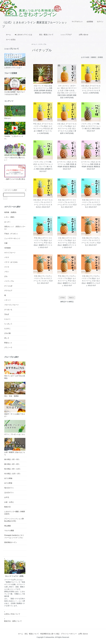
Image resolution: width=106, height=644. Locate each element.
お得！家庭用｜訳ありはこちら (15, 447)
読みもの (15, 112)
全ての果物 (8, 478)
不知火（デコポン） (11, 234)
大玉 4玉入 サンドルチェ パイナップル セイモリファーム (43, 278)
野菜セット (8, 343)
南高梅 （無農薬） (11, 212)
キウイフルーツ (10, 253)
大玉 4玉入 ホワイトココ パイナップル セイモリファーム (91, 202)
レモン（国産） (10, 217)
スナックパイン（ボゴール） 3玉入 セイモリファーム (67, 88)
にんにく (7, 319)
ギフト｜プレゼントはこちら (15, 428)
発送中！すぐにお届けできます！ (15, 408)
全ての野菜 (8, 483)
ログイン (99, 22)
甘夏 (6, 243)
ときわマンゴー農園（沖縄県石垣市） (15, 513)
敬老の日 (7, 507)
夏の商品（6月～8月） (12, 464)
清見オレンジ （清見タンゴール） (15, 228)
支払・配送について (45, 35)
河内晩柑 (7, 248)
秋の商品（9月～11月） (13, 469)
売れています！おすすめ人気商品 (15, 370)
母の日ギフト (9, 488)
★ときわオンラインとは (23, 35)
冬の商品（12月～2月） (13, 474)
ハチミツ (7, 300)
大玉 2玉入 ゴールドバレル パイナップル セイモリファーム (43, 202)
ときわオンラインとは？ (15, 61)
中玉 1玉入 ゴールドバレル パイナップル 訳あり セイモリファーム (43, 126)
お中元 (7, 497)
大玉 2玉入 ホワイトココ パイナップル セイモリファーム (67, 202)
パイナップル (42, 44)
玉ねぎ (7, 314)
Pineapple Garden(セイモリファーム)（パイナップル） (14, 536)
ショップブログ (64, 35)
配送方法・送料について (13, 621)
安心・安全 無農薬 (15, 389)
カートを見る (9, 40)
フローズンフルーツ (11, 305)
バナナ (7, 257)
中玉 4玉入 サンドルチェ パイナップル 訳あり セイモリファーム (67, 278)
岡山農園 (7, 526)
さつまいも (8, 310)
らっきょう (8, 324)
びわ (6, 276)
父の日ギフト (9, 493)
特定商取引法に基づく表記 (50, 634)
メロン (7, 272)
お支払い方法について (12, 614)
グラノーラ (8, 347)
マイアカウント (76, 22)
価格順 (94, 57)
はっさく (7, 222)
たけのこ (7, 328)
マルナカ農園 (9, 531)
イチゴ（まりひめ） (11, 262)
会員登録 (89, 22)
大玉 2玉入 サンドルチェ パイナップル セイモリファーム (91, 240)
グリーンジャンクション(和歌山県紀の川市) (14, 520)
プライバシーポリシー (69, 634)
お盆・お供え (9, 502)
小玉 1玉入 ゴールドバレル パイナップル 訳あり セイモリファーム (67, 126)
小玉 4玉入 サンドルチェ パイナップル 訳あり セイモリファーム (91, 278)
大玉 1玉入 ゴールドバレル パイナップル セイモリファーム (91, 88)
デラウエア (8, 291)
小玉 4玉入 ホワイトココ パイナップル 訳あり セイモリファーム (67, 240)
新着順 (100, 57)
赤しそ (7, 338)
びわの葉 (7, 333)
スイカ (7, 267)
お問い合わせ (82, 35)
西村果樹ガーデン (11, 542)
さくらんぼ (8, 286)
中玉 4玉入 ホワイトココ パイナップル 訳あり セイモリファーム (43, 240)
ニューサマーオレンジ (12, 238)
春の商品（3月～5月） (12, 459)
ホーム (7, 35)
